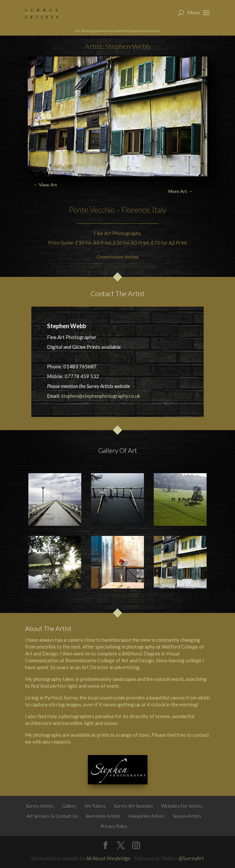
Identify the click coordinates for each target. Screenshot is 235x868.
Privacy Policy (114, 826)
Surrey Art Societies (133, 806)
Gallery (69, 806)
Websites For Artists (182, 806)
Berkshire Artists (103, 816)
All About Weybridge (108, 858)
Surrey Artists (40, 806)
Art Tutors (95, 806)
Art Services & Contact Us (52, 816)
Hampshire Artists (147, 816)
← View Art (45, 185)
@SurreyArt (191, 858)
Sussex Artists (187, 816)
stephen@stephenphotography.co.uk (101, 396)
